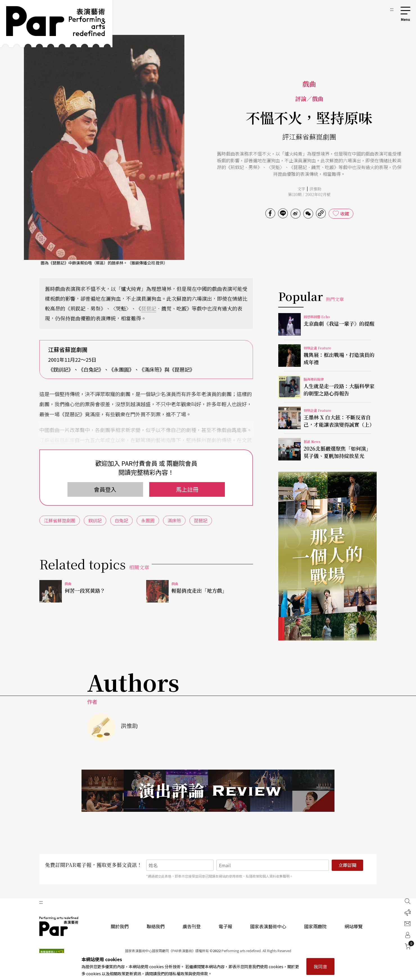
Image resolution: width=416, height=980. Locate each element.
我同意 (320, 966)
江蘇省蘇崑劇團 (57, 440)
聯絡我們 (156, 926)
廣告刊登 (192, 926)
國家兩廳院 (315, 926)
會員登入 (105, 489)
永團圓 (148, 520)
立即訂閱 (347, 865)
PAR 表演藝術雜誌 (59, 926)
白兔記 (121, 520)
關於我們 (120, 926)
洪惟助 (315, 189)
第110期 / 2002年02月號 (309, 194)
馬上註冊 (187, 489)
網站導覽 (354, 926)
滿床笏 (174, 520)
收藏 (345, 213)
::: (392, 9)
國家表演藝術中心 (268, 926)
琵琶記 (149, 308)
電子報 (225, 926)
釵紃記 (95, 520)
